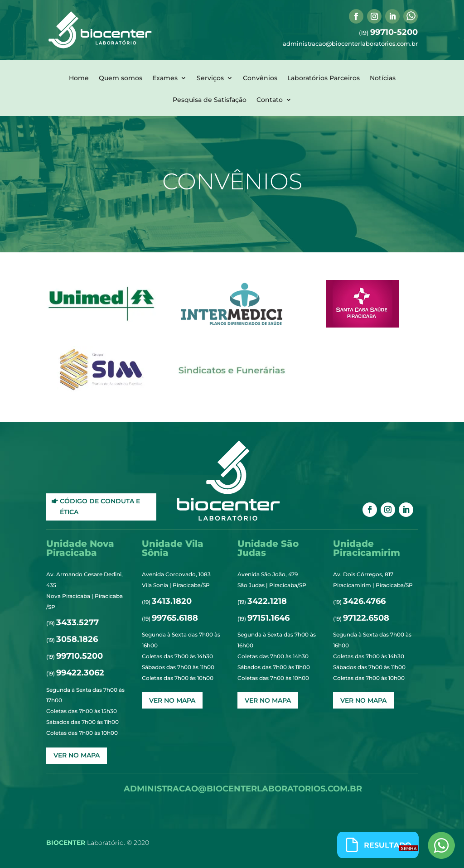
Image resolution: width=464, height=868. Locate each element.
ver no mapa (77, 755)
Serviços (210, 78)
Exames (165, 78)
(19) (388, 33)
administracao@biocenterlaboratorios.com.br (350, 43)
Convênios (260, 78)
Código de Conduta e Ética (100, 506)
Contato (270, 100)
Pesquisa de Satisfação (210, 100)
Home (79, 78)
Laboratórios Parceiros (324, 78)
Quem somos (121, 78)
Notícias (383, 78)
